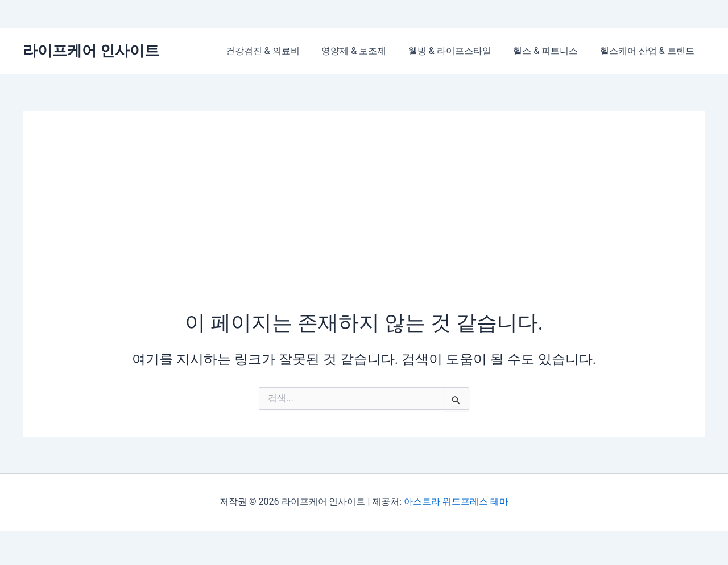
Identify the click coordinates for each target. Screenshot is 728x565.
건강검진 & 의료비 (280, 51)
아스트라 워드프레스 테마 (456, 502)
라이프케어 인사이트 (91, 51)
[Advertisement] (364, 223)
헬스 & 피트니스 (551, 51)
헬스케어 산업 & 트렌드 (649, 51)
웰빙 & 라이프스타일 (459, 51)
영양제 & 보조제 (367, 51)
